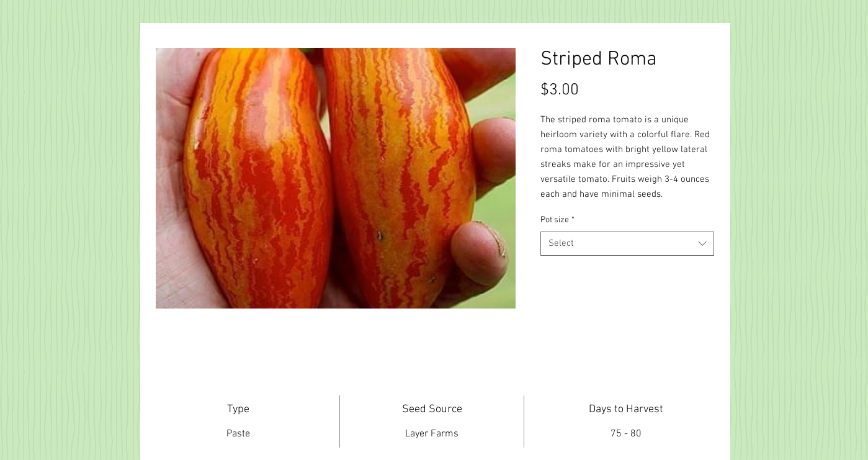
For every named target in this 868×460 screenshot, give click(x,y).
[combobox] (627, 244)
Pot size (557, 220)
